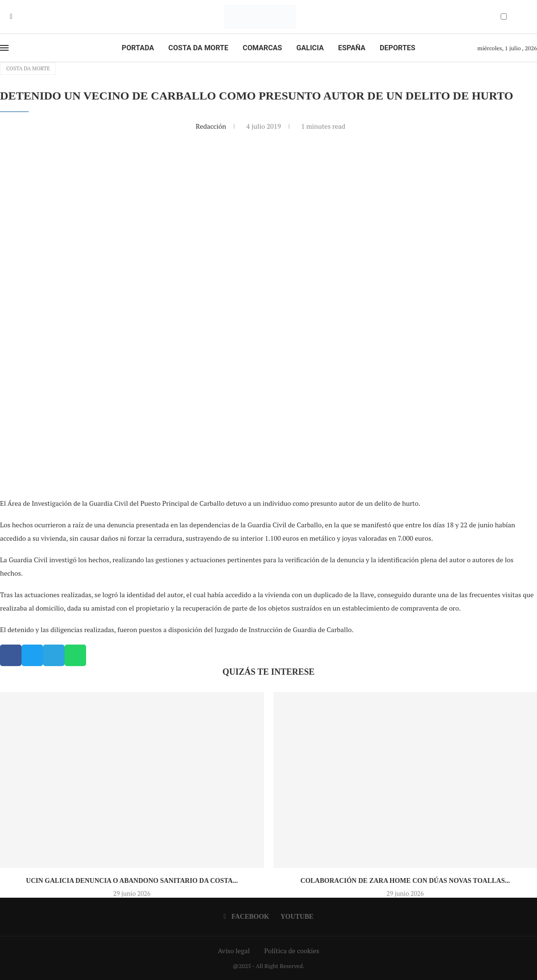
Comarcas (263, 48)
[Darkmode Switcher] (504, 17)
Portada (138, 48)
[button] (11, 655)
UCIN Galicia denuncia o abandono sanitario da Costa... (132, 881)
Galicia (310, 48)
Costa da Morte (198, 48)
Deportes (397, 48)
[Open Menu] (4, 48)
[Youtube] (18, 17)
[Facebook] (11, 17)
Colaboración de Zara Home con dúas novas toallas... (405, 881)
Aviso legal (234, 951)
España (352, 48)
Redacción (212, 126)
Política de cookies (291, 951)
